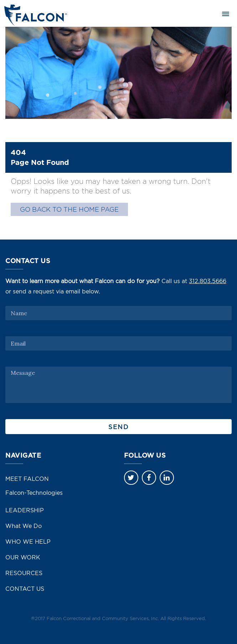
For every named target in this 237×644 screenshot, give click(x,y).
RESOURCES (24, 573)
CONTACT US (25, 589)
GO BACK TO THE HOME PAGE (69, 209)
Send (119, 427)
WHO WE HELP (28, 542)
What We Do (24, 526)
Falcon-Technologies (34, 493)
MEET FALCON (27, 479)
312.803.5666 (208, 281)
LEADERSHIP (25, 510)
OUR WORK (23, 557)
